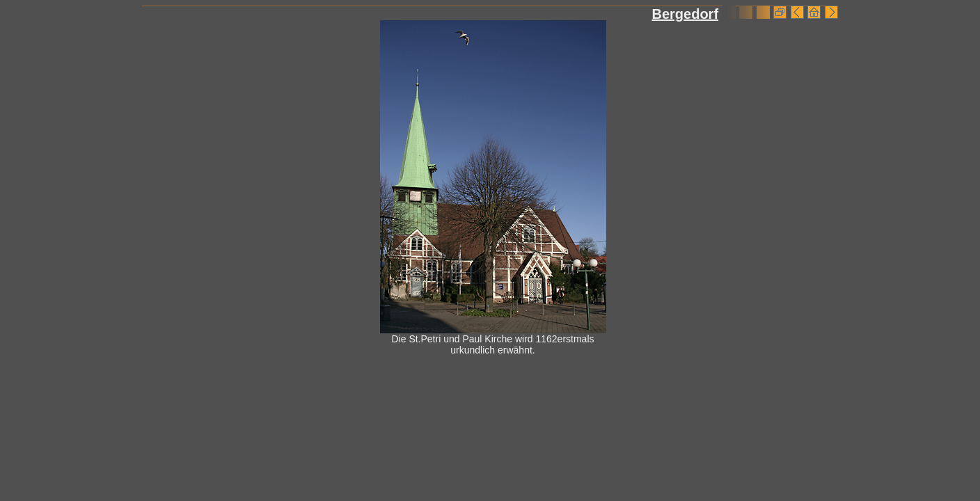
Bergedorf (685, 14)
